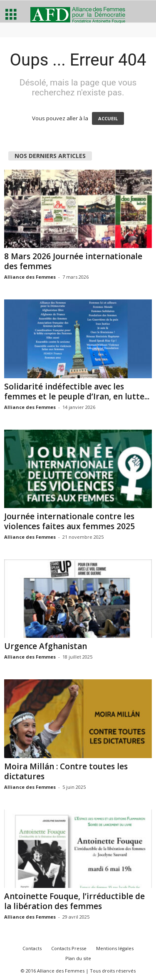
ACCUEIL (108, 118)
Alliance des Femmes (30, 277)
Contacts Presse (69, 948)
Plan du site (78, 958)
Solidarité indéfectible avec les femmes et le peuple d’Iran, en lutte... (77, 392)
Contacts (32, 948)
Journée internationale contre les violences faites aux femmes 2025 (69, 521)
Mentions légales (115, 948)
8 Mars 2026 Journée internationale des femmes (73, 261)
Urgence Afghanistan (46, 646)
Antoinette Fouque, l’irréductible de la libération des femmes (74, 901)
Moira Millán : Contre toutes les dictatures (66, 771)
